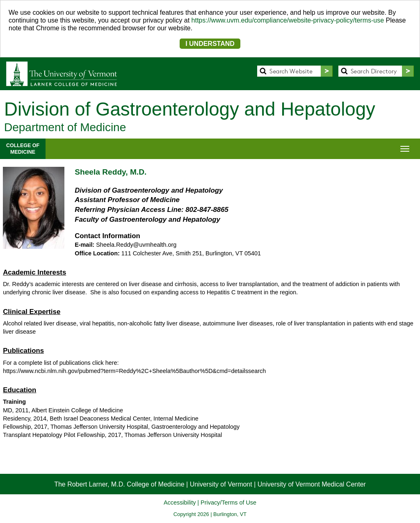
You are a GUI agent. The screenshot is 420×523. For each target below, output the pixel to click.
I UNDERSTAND (210, 44)
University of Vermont (221, 484)
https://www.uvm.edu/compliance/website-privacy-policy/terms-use (288, 20)
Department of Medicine (65, 127)
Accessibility (180, 503)
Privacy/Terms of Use (228, 503)
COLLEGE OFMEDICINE (23, 149)
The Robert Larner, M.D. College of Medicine (119, 484)
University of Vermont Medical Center (312, 484)
